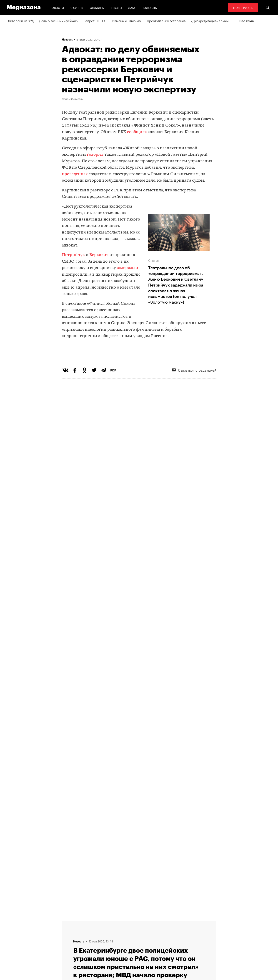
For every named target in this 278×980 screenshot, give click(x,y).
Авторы (69, 940)
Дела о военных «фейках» (59, 20)
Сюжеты (77, 7)
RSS (124, 923)
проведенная (75, 174)
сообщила (137, 132)
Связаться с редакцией (194, 388)
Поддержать (243, 7)
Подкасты (150, 7)
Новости (57, 7)
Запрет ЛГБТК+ (95, 20)
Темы (67, 949)
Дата (132, 7)
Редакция (70, 923)
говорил (95, 155)
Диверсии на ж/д (21, 20)
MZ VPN (125, 940)
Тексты (116, 7)
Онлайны (97, 7)
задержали (128, 268)
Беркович (99, 255)
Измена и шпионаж (127, 20)
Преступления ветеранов (166, 20)
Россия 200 (128, 949)
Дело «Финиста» (73, 99)
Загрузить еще (139, 781)
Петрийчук (73, 255)
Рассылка (126, 931)
